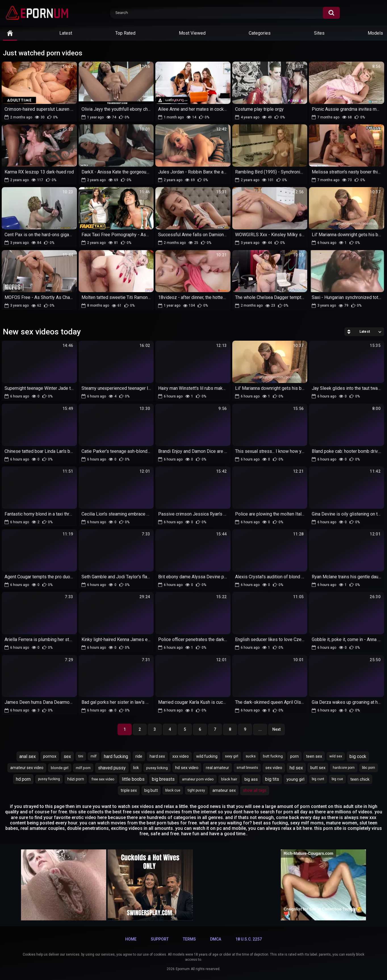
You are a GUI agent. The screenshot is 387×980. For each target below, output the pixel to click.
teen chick (360, 779)
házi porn (76, 779)
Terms (189, 939)
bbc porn (369, 768)
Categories (260, 33)
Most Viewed (192, 33)
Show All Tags (255, 790)
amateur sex (224, 790)
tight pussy (196, 790)
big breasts (163, 779)
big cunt (318, 779)
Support (160, 939)
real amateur (217, 768)
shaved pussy (112, 768)
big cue (337, 779)
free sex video (103, 779)
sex (67, 756)
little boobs (133, 779)
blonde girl (60, 768)
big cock (358, 756)
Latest (66, 33)
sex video (274, 768)
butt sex (318, 768)
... (260, 729)
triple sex (129, 790)
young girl (295, 779)
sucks (251, 756)
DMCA (216, 939)
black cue (173, 790)
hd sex (296, 768)
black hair (229, 779)
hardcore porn (344, 768)
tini (81, 756)
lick (136, 768)
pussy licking (157, 768)
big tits (272, 779)
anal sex (28, 756)
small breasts (247, 768)
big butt (151, 790)
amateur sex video (27, 768)
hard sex (157, 756)
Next (276, 729)
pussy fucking (49, 779)
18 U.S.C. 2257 (249, 939)
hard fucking (116, 756)
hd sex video (187, 768)
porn (294, 756)
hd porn (23, 779)
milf (94, 756)
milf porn (83, 768)
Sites (319, 33)
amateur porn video (198, 779)
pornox (50, 756)
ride (139, 756)
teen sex (314, 756)
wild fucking (207, 756)
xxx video (181, 756)
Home (131, 939)
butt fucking (273, 756)
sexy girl (232, 756)
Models (375, 33)
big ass (251, 779)
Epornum (183, 969)
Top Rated (125, 33)
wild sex (336, 756)
